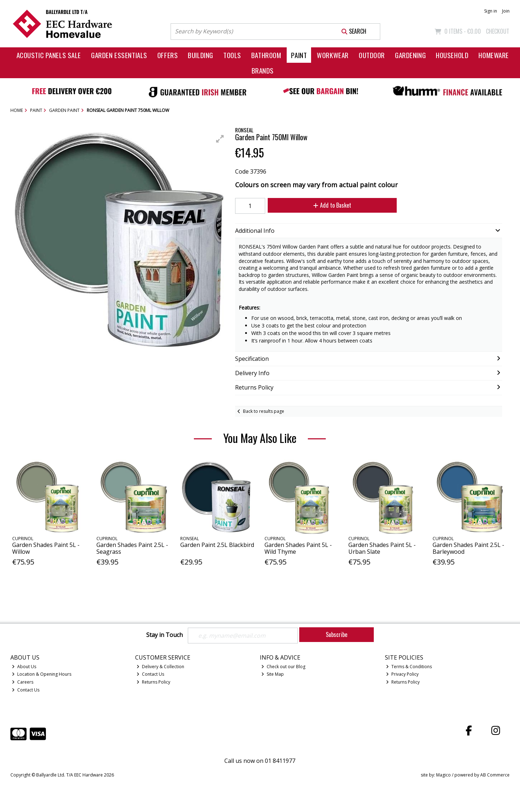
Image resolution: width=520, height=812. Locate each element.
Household (452, 55)
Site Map (273, 674)
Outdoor (372, 55)
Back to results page (264, 411)
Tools (232, 55)
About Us (24, 667)
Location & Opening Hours (42, 674)
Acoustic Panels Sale (49, 55)
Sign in (491, 11)
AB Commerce (495, 775)
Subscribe (337, 634)
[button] (220, 139)
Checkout (498, 31)
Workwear (333, 55)
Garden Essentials (119, 55)
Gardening (410, 55)
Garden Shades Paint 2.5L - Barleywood (468, 548)
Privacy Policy (402, 674)
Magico (443, 775)
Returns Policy (153, 682)
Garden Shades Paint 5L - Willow (46, 548)
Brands (263, 70)
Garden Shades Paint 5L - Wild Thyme (298, 548)
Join (506, 11)
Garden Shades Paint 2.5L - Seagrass (132, 548)
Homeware (494, 55)
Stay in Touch (164, 635)
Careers (23, 682)
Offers (168, 55)
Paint (299, 55)
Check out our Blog (283, 667)
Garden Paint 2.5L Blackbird (217, 545)
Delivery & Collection (160, 667)
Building (201, 55)
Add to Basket (332, 205)
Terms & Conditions (409, 667)
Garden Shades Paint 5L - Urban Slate (382, 548)
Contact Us (26, 690)
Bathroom (266, 55)
